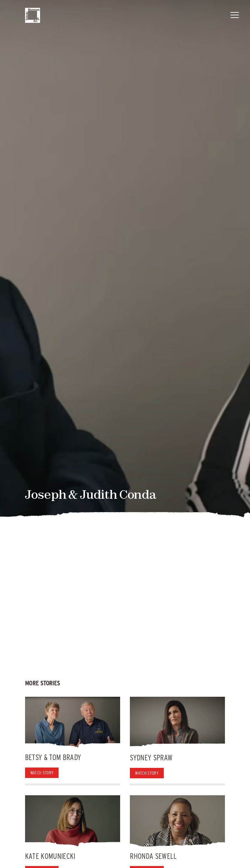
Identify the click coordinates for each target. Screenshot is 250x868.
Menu (235, 14)
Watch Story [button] (42, 773)
